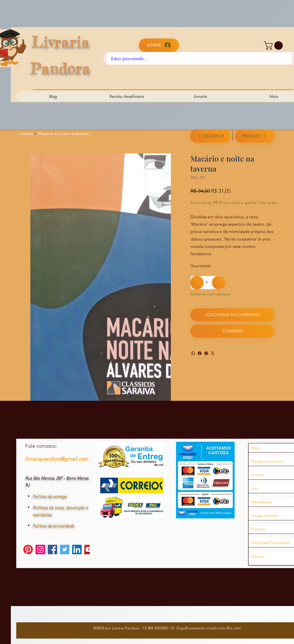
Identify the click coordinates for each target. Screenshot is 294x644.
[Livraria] (26, 134)
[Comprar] (232, 331)
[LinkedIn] (77, 558)
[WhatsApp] (193, 353)
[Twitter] (213, 353)
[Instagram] (40, 558)
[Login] (159, 45)
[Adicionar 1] (219, 283)
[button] (274, 45)
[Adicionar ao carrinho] (232, 315)
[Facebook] (200, 353)
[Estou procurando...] (199, 59)
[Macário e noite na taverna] (63, 134)
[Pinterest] (206, 353)
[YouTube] (89, 558)
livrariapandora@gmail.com (57, 467)
